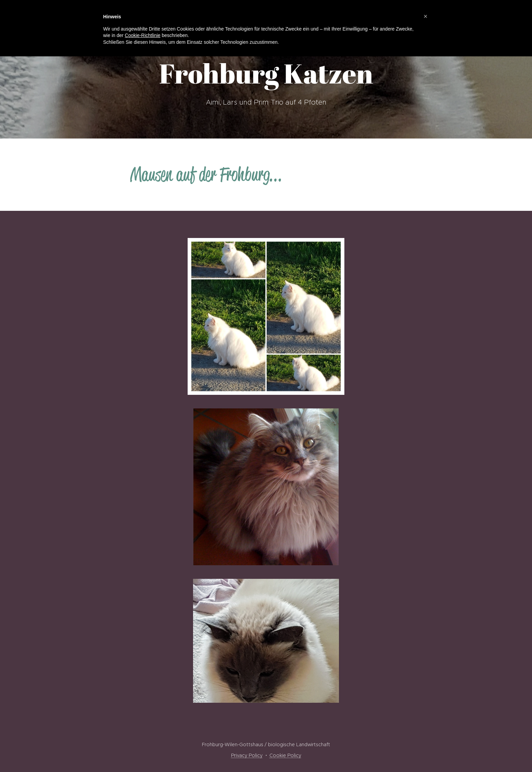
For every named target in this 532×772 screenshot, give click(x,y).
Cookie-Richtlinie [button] (143, 35)
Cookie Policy (285, 755)
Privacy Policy (247, 755)
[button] (425, 16)
